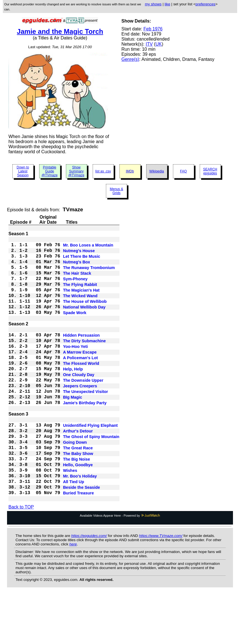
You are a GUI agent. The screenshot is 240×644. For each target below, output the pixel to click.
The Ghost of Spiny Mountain (91, 474)
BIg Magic (73, 428)
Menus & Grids (116, 191)
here (73, 594)
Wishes (70, 515)
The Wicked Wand (80, 308)
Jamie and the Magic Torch (60, 31)
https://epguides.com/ (89, 585)
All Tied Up (74, 528)
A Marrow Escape (80, 374)
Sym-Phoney (75, 287)
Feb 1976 (153, 29)
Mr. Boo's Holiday (80, 522)
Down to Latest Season (23, 171)
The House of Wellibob (85, 314)
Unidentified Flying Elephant (90, 461)
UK (159, 44)
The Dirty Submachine (85, 361)
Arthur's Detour (78, 468)
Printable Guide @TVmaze (50, 171)
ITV (149, 44)
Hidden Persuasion (81, 354)
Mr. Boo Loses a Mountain (88, 247)
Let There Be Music (82, 260)
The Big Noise (77, 501)
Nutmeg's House (79, 254)
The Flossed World (81, 388)
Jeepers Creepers (80, 415)
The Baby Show (78, 495)
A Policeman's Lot (81, 381)
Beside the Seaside (82, 535)
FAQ (183, 171)
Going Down (75, 481)
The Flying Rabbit (80, 294)
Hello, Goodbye (78, 508)
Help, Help (73, 394)
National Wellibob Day (84, 321)
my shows (153, 4)
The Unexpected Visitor (86, 421)
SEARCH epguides (210, 171)
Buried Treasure (79, 542)
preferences (205, 4)
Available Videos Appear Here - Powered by (120, 565)
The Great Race (78, 488)
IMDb (130, 171)
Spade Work (75, 328)
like (167, 4)
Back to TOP (21, 557)
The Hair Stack (77, 281)
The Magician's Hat (81, 301)
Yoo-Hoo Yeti (75, 367)
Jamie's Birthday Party (85, 435)
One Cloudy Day (79, 401)
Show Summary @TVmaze (76, 171)
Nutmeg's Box (77, 267)
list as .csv (103, 171)
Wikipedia (157, 171)
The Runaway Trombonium (89, 274)
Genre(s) (130, 59)
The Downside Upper (83, 408)
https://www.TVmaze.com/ (161, 585)
